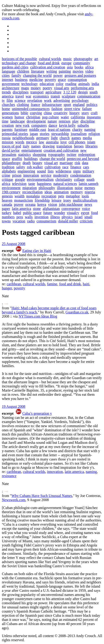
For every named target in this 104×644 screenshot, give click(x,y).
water (65, 117)
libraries (92, 146)
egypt (85, 213)
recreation (49, 196)
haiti (86, 284)
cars (86, 167)
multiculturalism (85, 200)
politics (92, 105)
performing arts (82, 88)
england (79, 105)
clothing (23, 105)
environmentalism (40, 179)
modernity (61, 175)
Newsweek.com (14, 500)
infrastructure (52, 105)
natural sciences (65, 184)
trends (6, 92)
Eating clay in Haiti (37, 251)
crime (6, 175)
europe (67, 63)
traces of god (11, 146)
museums (94, 117)
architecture (11, 88)
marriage (66, 163)
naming (90, 130)
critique (8, 179)
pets (61, 196)
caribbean (14, 284)
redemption (87, 155)
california (78, 117)
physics (67, 217)
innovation (31, 175)
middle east (38, 130)
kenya (42, 204)
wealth (20, 196)
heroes (79, 146)
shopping (39, 155)
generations (10, 113)
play (76, 121)
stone (37, 209)
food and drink (49, 63)
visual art (51, 163)
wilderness (63, 171)
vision (53, 204)
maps (25, 88)
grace (62, 80)
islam (91, 142)
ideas (48, 192)
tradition (8, 167)
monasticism (23, 200)
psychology (80, 100)
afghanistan (51, 209)
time (5, 121)
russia (6, 138)
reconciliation (32, 192)
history (74, 113)
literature (38, 71)
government (11, 84)
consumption (77, 80)
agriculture (53, 92)
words (20, 142)
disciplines (21, 92)
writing (52, 71)
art (96, 59)
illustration (65, 188)
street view (72, 109)
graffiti (17, 159)
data (85, 163)
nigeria (90, 192)
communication (89, 96)
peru (20, 217)
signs (77, 171)
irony (67, 200)
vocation (19, 221)
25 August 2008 (14, 244)
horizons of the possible (19, 59)
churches (8, 105)
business (21, 80)
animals (84, 84)
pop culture (50, 117)
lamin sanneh (89, 184)
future (48, 213)
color (60, 84)
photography (83, 59)
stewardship (60, 134)
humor (19, 117)
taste (32, 184)
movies (78, 71)
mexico (32, 142)
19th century (11, 192)
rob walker (35, 167)
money (36, 88)
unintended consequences (31, 109)
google (20, 179)
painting (65, 71)
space (6, 159)
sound (41, 171)
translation (64, 146)
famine (52, 284)
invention (41, 217)
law (41, 142)
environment (11, 188)
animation (61, 192)
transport (37, 92)
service (46, 175)
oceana (30, 204)
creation (8, 125)
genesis (7, 196)
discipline (88, 121)
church (65, 138)
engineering (26, 171)
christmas (33, 117)
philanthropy (11, 163)
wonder (59, 213)
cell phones (77, 142)
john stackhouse (71, 204)
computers (39, 125)
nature (52, 121)
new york (23, 125)
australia (52, 142)
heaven (7, 200)
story (85, 113)
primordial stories (15, 134)
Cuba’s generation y (37, 413)
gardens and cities (15, 67)
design (83, 92)
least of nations (59, 130)
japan (34, 134)
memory (77, 192)
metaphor (73, 196)
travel (20, 96)
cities (6, 75)
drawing (49, 146)
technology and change (19, 63)
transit (55, 96)
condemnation (81, 175)
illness (55, 217)
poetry (47, 88)
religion (94, 134)
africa (89, 67)
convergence (71, 209)
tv (3, 100)
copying (36, 113)
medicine (36, 80)
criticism (86, 221)
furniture (21, 130)
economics (41, 96)
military (88, 171)
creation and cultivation (61, 150)
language (9, 71)
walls (29, 217)
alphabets (9, 171)
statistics (24, 155)
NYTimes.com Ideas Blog (38, 316)
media (87, 138)
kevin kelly (67, 125)
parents (7, 130)
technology (29, 84)
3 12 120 (70, 92)
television (19, 184)
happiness (44, 184)
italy (26, 146)
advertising (62, 100)
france (35, 105)
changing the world (37, 75)
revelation (35, 100)
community (82, 63)
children (23, 71)
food (94, 213)
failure (87, 109)
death (27, 163)
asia (70, 67)
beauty (37, 163)
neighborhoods (23, 138)
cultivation (52, 167)
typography (57, 155)
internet (8, 80)
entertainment (32, 150)
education (47, 84)
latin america (22, 209)
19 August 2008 (14, 406)
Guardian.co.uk (77, 312)
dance (53, 125)
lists (51, 171)
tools (85, 196)
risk (77, 163)
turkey (7, 213)
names (36, 146)
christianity (64, 179)
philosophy (47, 188)
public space (32, 213)
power (58, 75)
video (89, 71)
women (7, 117)
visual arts (62, 88)
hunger (7, 288)
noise (79, 188)
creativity (61, 113)
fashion (57, 109)
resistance (9, 476)
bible (24, 113)
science (20, 100)
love (64, 142)
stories (45, 134)
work (48, 100)
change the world (52, 159)
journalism (79, 134)
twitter (72, 155)
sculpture (69, 96)
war (28, 96)
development (36, 121)
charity (77, 130)
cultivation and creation (48, 67)
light (54, 138)
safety (21, 167)
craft (94, 113)
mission (8, 142)
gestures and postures (80, 75)
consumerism (46, 221)
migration (30, 188)
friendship (42, 200)
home (6, 109)
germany (43, 138)
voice (86, 209)
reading (71, 84)
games (76, 138)
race (66, 167)
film (10, 100)
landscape (17, 121)
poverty (50, 80)
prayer (19, 204)
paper (6, 209)
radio (31, 221)
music (67, 59)
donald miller (68, 221)
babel (17, 213)
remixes (65, 121)
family (16, 75)
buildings (31, 159)
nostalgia (33, 196)
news (88, 204)
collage (79, 179)
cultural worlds (50, 59)
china (48, 113)
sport (67, 105)
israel (79, 217)
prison (17, 175)
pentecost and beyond (83, 159)
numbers (8, 217)
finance (76, 167)
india (95, 84)
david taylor (11, 150)
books (79, 67)
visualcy (73, 213)
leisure (57, 200)
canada (7, 204)
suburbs (83, 125)
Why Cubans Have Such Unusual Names (42, 496)
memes (90, 188)
